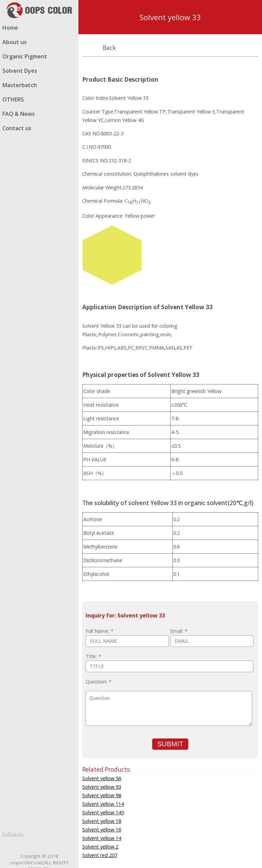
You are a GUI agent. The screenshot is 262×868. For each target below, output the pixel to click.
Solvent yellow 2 (100, 847)
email (70, 845)
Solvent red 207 (100, 855)
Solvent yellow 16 (102, 830)
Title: (93, 656)
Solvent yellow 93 (102, 787)
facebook (9, 845)
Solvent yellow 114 (103, 804)
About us (14, 42)
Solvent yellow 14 (102, 838)
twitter (21, 845)
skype (58, 845)
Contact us (17, 128)
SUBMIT (170, 744)
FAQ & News (19, 114)
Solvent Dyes (20, 71)
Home (10, 28)
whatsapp (45, 845)
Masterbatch (20, 85)
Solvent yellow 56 (102, 778)
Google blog (33, 845)
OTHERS (13, 99)
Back (109, 48)
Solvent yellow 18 (102, 821)
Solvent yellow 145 (103, 812)
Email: (179, 631)
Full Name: (99, 631)
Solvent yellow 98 (102, 795)
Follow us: (13, 834)
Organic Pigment (25, 56)
